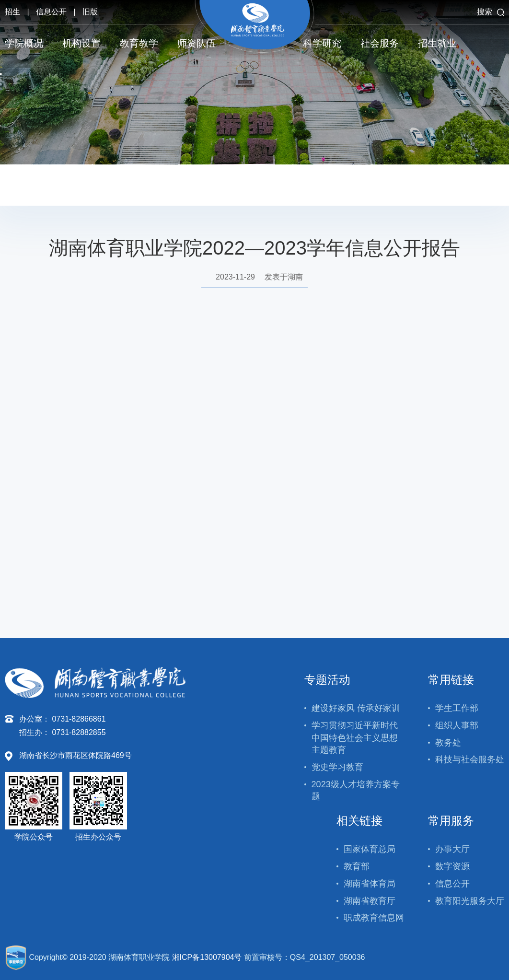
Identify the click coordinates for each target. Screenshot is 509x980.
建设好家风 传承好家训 (356, 708)
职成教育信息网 (374, 918)
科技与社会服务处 (470, 759)
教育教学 (139, 43)
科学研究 (322, 43)
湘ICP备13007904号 (207, 957)
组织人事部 (457, 725)
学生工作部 (457, 708)
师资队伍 (197, 43)
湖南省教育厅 (370, 901)
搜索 (491, 12)
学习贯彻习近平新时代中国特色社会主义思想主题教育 (355, 738)
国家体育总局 (370, 849)
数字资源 (452, 866)
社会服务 (380, 43)
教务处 (448, 743)
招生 (12, 12)
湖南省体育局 (370, 884)
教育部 (357, 866)
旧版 (90, 12)
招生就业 (437, 43)
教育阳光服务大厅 (470, 901)
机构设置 (81, 43)
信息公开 (51, 12)
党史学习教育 (337, 767)
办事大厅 (452, 849)
